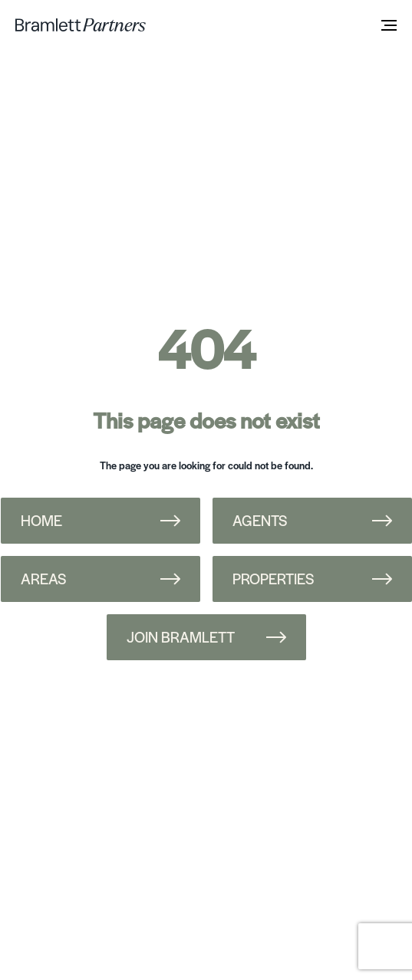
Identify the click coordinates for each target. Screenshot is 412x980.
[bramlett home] (81, 25)
